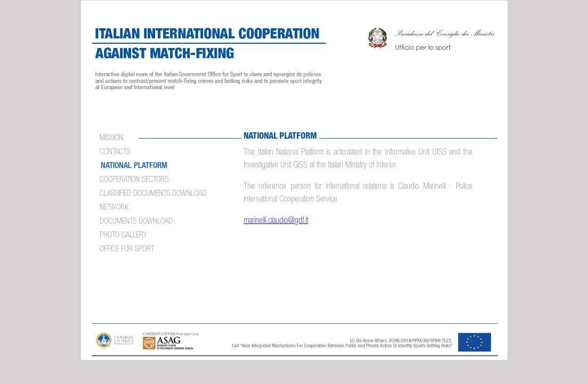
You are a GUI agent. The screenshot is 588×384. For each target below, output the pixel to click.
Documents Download (136, 222)
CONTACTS (115, 152)
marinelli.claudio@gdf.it (276, 221)
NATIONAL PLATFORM (134, 166)
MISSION (111, 138)
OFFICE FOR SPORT (127, 249)
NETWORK (114, 208)
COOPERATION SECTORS (134, 180)
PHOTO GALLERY (123, 235)
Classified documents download (153, 194)
